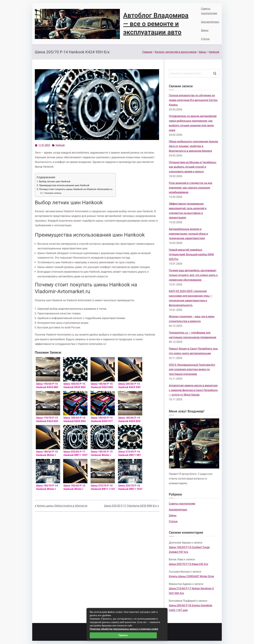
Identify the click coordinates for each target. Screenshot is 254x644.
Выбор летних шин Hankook (55, 182)
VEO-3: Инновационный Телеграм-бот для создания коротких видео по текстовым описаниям (192, 370)
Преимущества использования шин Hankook (64, 185)
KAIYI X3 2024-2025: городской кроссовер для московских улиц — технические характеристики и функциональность (190, 298)
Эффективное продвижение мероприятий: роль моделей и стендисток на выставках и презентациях (188, 211)
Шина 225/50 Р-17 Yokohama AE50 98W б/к (131, 506)
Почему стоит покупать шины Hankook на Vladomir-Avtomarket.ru (76, 189)
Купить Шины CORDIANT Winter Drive (192, 576)
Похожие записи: (53, 193)
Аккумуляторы (210, 22)
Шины (205, 30)
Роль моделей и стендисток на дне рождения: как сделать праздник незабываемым (191, 188)
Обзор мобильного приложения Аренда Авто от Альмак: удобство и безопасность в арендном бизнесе (193, 146)
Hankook (60, 145)
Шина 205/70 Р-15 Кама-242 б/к (189, 564)
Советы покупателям (209, 11)
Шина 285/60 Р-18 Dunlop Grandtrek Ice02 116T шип (191, 608)
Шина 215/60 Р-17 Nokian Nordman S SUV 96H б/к (191, 591)
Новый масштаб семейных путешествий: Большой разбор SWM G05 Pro (191, 254)
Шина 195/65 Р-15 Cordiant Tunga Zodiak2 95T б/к (189, 550)
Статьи (205, 39)
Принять (123, 635)
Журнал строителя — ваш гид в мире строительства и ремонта (192, 319)
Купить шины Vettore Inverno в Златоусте (62, 506)
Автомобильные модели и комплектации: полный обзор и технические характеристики (188, 234)
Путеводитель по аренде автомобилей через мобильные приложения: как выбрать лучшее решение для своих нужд (193, 123)
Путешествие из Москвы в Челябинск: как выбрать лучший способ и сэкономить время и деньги (193, 167)
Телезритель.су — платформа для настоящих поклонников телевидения (193, 335)
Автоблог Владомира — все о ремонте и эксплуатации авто (156, 24)
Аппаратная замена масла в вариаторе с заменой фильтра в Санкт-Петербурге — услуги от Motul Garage (193, 390)
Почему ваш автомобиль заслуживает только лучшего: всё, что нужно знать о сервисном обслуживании (193, 275)
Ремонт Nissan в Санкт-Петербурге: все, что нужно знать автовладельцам (194, 351)
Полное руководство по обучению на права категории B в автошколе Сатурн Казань (193, 100)
